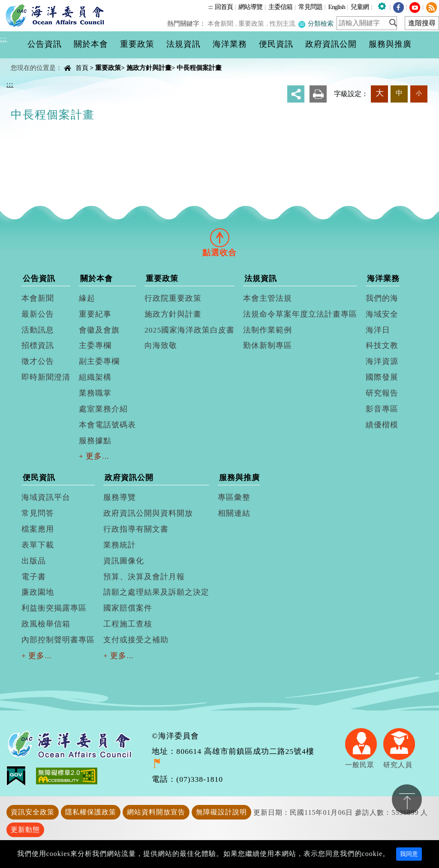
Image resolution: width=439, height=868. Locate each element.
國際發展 (382, 377)
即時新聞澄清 (46, 377)
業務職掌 (95, 393)
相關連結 (234, 513)
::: (210, 7)
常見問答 (38, 513)
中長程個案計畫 (199, 68)
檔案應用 (38, 529)
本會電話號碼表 (107, 425)
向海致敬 (161, 345)
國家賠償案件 (128, 608)
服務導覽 (120, 497)
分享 (296, 94)
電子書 (34, 577)
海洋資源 (382, 361)
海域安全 (382, 314)
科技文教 (382, 345)
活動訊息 (38, 330)
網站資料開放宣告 (156, 812)
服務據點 (95, 441)
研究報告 (382, 393)
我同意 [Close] (409, 854)
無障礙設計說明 (221, 812)
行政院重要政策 (173, 298)
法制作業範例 (268, 330)
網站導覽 (250, 7)
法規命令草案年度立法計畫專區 (300, 314)
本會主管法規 (268, 298)
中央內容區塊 (28, 60)
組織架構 (95, 377)
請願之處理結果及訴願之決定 (156, 592)
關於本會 (96, 278)
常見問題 (310, 7)
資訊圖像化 (124, 561)
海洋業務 (383, 278)
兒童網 (360, 7)
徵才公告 (38, 361)
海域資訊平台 (46, 497)
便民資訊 (39, 478)
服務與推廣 (239, 478)
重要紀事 (95, 314)
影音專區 (382, 409)
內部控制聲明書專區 (58, 640)
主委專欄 (95, 345)
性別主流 (283, 23)
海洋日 (378, 330)
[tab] (219, 237)
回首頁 (224, 7)
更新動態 (25, 830)
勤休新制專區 (268, 345)
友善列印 (318, 94)
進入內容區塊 (22, 5)
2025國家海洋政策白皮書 (189, 330)
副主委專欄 (99, 361)
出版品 (34, 561)
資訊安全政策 (33, 812)
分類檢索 (316, 23)
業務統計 (120, 545)
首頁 (82, 68)
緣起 (87, 298)
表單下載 (38, 545)
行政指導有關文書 (136, 529)
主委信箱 (280, 7)
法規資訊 (261, 278)
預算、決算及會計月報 (144, 577)
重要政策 (253, 23)
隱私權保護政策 (91, 812)
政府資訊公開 (129, 478)
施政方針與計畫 (149, 68)
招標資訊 (38, 345)
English (336, 7)
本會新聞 (223, 23)
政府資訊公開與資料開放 (148, 513)
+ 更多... (94, 456)
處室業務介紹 (103, 409)
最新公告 (38, 314)
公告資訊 (39, 278)
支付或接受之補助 (136, 640)
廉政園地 (38, 592)
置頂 (407, 799)
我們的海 (382, 298)
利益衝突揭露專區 (54, 608)
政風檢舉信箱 (46, 624)
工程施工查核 (128, 624)
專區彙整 (234, 497)
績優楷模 (382, 425)
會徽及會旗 (99, 330)
